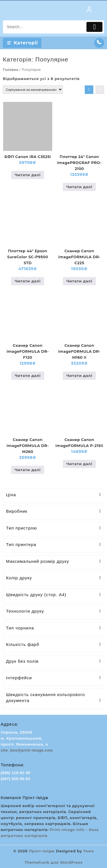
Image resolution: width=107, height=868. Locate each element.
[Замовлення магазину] (33, 90)
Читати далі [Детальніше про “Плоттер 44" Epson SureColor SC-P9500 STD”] (28, 281)
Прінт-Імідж (42, 851)
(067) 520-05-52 (16, 779)
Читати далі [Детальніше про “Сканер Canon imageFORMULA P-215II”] (79, 464)
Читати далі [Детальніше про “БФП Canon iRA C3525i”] (28, 175)
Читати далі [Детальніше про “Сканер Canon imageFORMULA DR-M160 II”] (79, 375)
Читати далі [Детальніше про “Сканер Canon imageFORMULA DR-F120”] (28, 375)
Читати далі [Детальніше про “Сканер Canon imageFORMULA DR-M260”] (28, 470)
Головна (11, 70)
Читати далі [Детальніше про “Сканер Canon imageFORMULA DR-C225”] (79, 281)
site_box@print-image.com (27, 750)
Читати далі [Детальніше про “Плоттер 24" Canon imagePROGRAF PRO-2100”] (79, 187)
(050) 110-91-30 (16, 773)
